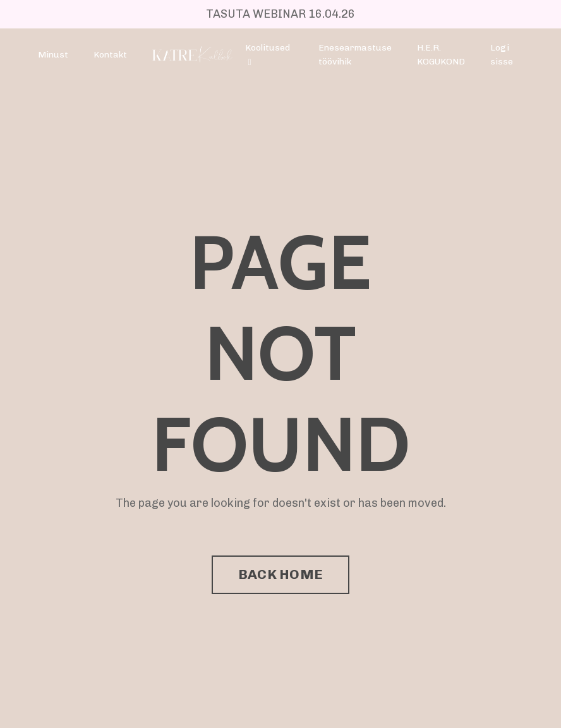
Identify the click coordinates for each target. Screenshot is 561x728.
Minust (53, 55)
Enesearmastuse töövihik (355, 55)
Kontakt (110, 55)
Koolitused (268, 55)
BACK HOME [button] (280, 574)
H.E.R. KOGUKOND (441, 55)
